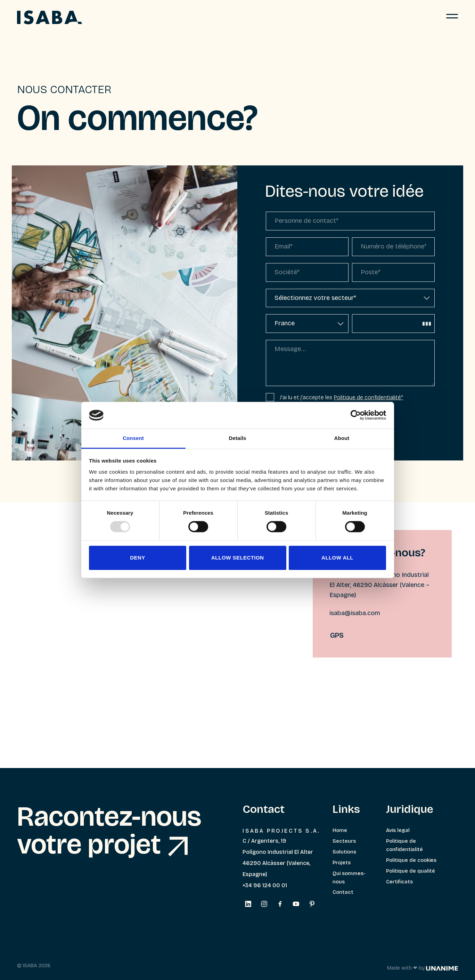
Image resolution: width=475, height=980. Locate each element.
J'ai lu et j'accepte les (334, 397)
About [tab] (342, 438)
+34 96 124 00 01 (265, 885)
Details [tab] (238, 438)
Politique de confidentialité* (368, 397)
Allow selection (238, 558)
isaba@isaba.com (355, 613)
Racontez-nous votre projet (109, 831)
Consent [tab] (133, 438)
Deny (137, 558)
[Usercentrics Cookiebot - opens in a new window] (356, 415)
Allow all (337, 558)
